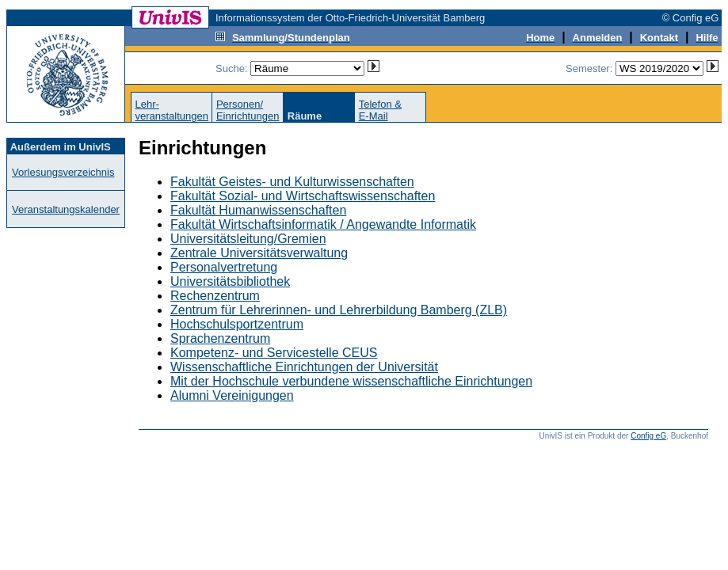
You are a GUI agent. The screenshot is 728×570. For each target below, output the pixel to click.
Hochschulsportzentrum (237, 324)
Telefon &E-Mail (380, 110)
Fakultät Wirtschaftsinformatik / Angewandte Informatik (323, 224)
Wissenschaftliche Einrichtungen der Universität (304, 367)
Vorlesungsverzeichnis (63, 172)
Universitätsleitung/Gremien (248, 239)
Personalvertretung (224, 267)
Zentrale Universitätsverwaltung (259, 253)
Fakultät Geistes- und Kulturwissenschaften (292, 182)
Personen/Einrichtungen (248, 110)
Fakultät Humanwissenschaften (258, 210)
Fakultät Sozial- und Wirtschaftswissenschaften (303, 196)
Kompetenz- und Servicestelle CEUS (274, 353)
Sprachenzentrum (220, 338)
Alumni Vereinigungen (232, 395)
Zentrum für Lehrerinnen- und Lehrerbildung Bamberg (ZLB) (339, 310)
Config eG (648, 436)
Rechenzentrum (215, 296)
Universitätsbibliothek (230, 281)
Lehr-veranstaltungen (172, 110)
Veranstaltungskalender (66, 209)
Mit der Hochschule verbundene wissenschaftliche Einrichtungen (351, 381)
